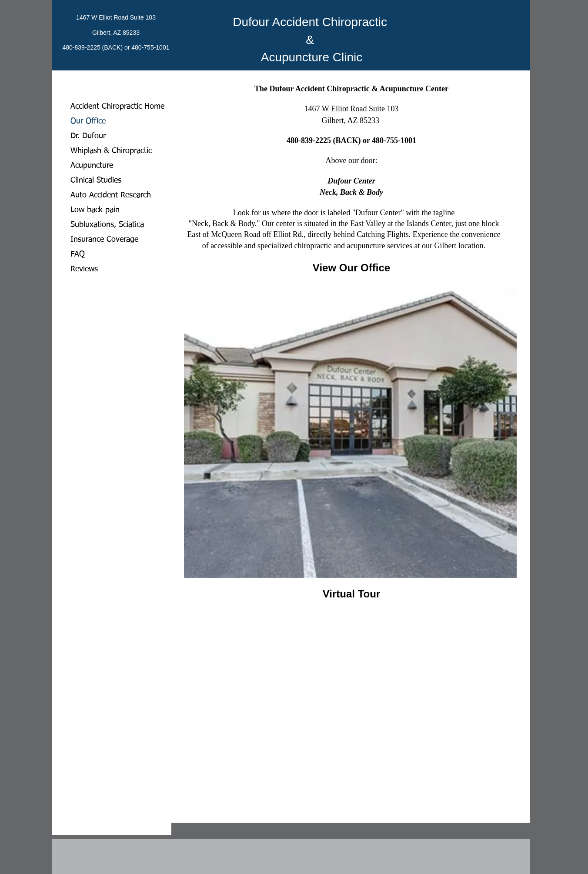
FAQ (78, 254)
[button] (350, 431)
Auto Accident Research (111, 195)
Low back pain (95, 210)
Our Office (88, 121)
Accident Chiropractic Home (117, 107)
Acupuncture (92, 166)
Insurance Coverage (104, 240)
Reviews (84, 269)
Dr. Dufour (88, 136)
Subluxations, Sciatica (107, 225)
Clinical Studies (96, 180)
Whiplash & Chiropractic (111, 151)
